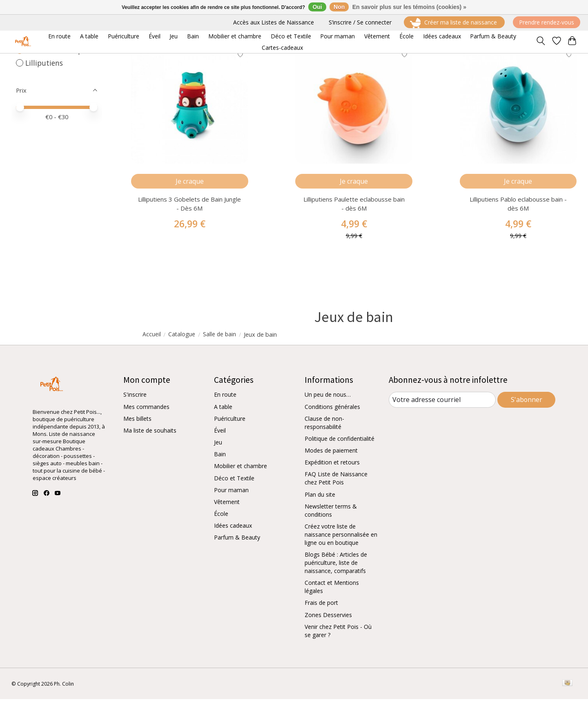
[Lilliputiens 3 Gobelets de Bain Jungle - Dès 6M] (190, 107)
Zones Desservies (328, 619)
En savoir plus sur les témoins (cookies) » (409, 7)
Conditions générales (332, 412)
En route (225, 399)
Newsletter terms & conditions (331, 515)
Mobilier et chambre (241, 471)
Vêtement (227, 507)
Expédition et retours (332, 467)
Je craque (190, 184)
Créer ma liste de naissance (454, 23)
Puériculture (230, 423)
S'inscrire (135, 399)
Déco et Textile (234, 483)
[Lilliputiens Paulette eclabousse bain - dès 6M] (354, 107)
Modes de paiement (331, 455)
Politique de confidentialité (340, 443)
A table (223, 412)
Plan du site (320, 499)
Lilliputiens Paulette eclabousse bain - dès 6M (354, 208)
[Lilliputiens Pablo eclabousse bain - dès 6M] (518, 107)
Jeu (218, 447)
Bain (220, 459)
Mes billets (137, 423)
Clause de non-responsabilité (324, 428)
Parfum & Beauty (237, 542)
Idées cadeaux (233, 530)
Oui (317, 7)
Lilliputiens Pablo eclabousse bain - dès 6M (518, 208)
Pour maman (231, 495)
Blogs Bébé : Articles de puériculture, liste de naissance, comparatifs (336, 567)
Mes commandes (146, 412)
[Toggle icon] (540, 42)
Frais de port (321, 607)
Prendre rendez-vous (547, 22)
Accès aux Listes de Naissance (274, 22)
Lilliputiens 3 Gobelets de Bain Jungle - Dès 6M (189, 208)
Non (339, 7)
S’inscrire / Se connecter (360, 22)
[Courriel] (442, 404)
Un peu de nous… (328, 399)
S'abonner (527, 404)
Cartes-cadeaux (282, 48)
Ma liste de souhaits (150, 435)
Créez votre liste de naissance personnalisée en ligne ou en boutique (341, 539)
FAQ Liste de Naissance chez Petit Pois (336, 483)
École (221, 519)
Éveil (220, 435)
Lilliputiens (44, 63)
